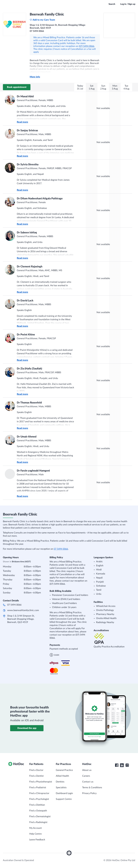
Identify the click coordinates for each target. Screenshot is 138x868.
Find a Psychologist (39, 799)
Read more (22, 122)
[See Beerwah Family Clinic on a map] (119, 25)
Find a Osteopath (38, 811)
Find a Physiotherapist (41, 782)
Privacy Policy (89, 793)
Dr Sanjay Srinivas (27, 131)
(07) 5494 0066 (87, 46)
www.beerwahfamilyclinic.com (23, 610)
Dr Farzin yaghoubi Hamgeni (33, 471)
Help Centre (35, 834)
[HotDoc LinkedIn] (122, 765)
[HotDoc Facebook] (117, 765)
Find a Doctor (36, 770)
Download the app (27, 728)
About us (87, 770)
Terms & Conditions (92, 788)
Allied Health (62, 776)
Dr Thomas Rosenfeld (29, 403)
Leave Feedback (37, 840)
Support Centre (64, 799)
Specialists (61, 788)
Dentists (60, 782)
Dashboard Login (64, 793)
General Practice (64, 770)
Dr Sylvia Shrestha (28, 165)
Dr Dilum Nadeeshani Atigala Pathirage (40, 199)
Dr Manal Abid (25, 97)
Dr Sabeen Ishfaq (27, 233)
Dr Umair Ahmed (27, 437)
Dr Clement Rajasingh (30, 267)
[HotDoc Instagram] (127, 765)
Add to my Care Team (42, 20)
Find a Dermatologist (40, 816)
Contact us (88, 782)
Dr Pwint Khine (26, 335)
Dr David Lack (25, 301)
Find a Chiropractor (39, 793)
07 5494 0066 (61, 549)
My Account (36, 828)
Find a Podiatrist (38, 788)
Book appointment (17, 87)
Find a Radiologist (38, 822)
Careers (86, 776)
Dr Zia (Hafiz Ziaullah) (29, 369)
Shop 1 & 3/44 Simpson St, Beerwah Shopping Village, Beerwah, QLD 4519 (21, 619)
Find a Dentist (36, 776)
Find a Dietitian (37, 805)
